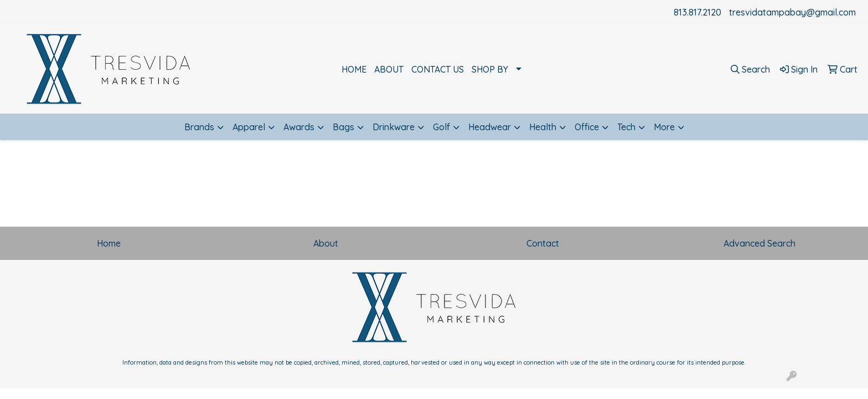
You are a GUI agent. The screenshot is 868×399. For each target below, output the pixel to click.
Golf (441, 127)
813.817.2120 (697, 12)
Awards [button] (299, 127)
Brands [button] (199, 127)
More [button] (664, 127)
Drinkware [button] (394, 127)
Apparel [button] (249, 127)
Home (109, 243)
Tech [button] (626, 127)
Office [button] (587, 127)
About (326, 243)
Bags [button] (343, 127)
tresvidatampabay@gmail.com (792, 12)
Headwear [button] (490, 127)
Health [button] (543, 127)
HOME (354, 69)
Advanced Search (759, 243)
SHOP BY (490, 69)
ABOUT (389, 69)
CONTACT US (438, 69)
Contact (543, 243)
